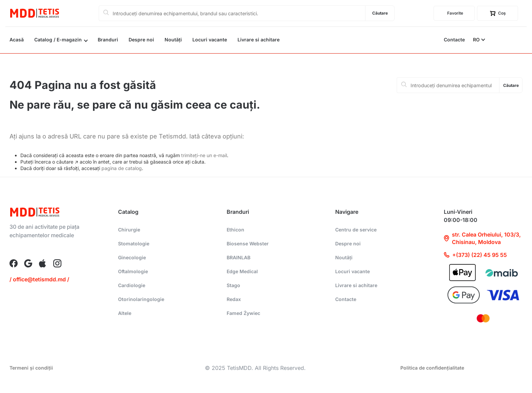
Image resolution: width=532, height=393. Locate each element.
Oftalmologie (133, 271)
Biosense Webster (248, 244)
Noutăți (173, 40)
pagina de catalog (122, 168)
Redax (234, 299)
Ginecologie (132, 257)
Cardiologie (132, 285)
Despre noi (141, 40)
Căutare (380, 13)
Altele (125, 313)
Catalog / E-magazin (58, 40)
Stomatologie (134, 244)
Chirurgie (129, 230)
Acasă (17, 40)
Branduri (108, 40)
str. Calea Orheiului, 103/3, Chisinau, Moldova (482, 238)
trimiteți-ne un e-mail (204, 155)
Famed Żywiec (243, 313)
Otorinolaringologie (141, 299)
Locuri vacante (210, 40)
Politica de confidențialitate (432, 368)
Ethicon (235, 230)
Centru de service (356, 230)
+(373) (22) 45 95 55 (475, 255)
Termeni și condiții (31, 368)
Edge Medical (242, 271)
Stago (233, 285)
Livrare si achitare (259, 40)
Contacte (454, 40)
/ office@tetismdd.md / (39, 279)
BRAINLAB (239, 257)
